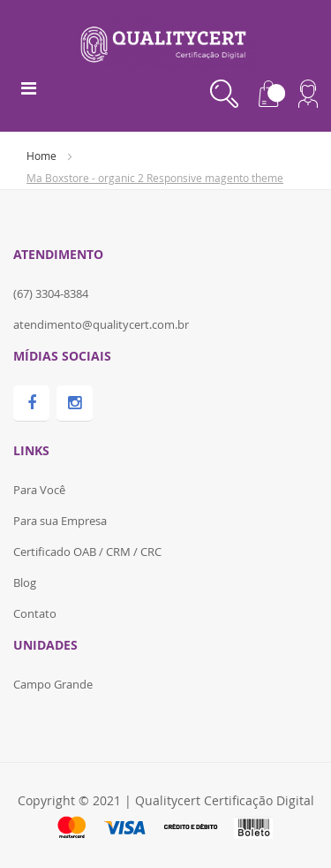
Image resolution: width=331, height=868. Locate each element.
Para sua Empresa (60, 521)
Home (43, 156)
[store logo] (165, 42)
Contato (35, 613)
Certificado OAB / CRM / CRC (87, 552)
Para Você (39, 490)
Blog (25, 582)
